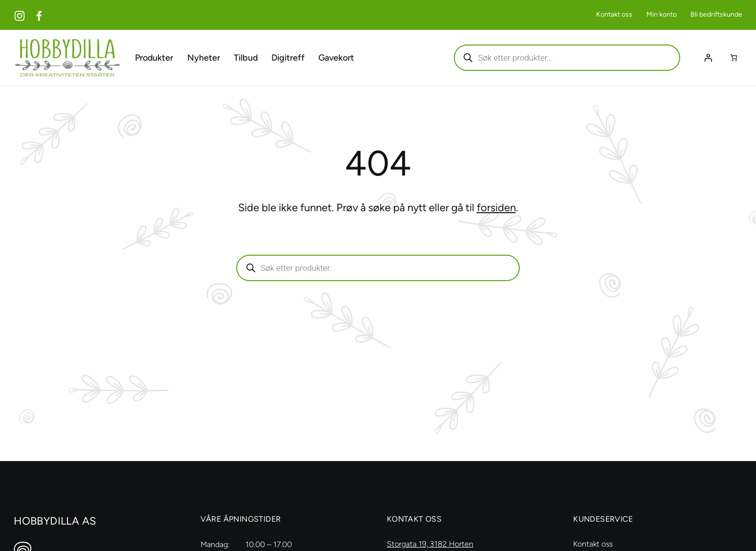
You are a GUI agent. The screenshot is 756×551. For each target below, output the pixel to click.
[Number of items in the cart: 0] (734, 57)
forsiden (496, 207)
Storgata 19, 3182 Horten (430, 543)
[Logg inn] (708, 57)
